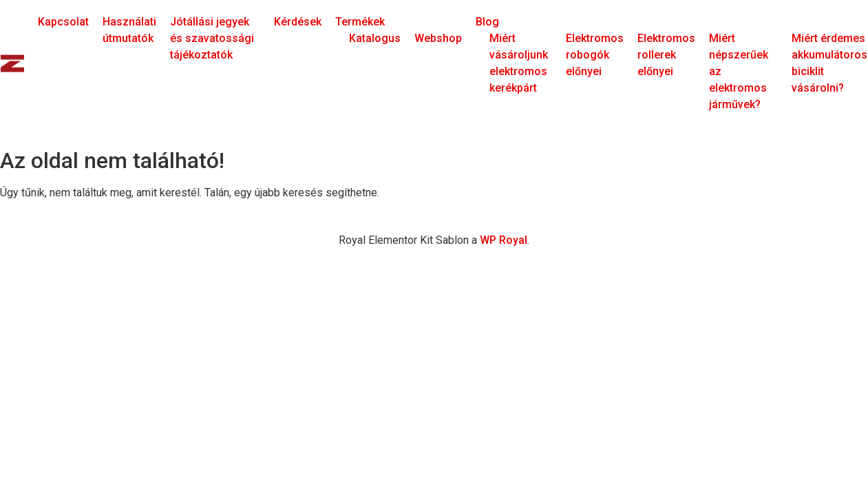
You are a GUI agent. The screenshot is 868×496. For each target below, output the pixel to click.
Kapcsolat (63, 22)
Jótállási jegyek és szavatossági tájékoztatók (212, 38)
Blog (487, 22)
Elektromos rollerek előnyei (666, 55)
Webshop (438, 38)
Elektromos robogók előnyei (595, 55)
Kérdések (298, 22)
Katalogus (375, 38)
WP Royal (504, 240)
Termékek (360, 22)
